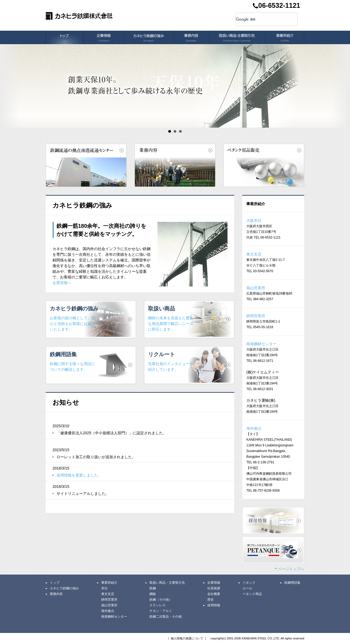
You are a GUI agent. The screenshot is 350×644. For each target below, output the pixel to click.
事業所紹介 (109, 583)
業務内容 (56, 594)
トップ (55, 583)
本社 (104, 588)
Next (343, 86)
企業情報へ (62, 283)
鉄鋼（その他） (161, 600)
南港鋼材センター (261, 344)
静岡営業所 (256, 316)
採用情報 (214, 605)
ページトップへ (289, 569)
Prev (7, 86)
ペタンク (249, 583)
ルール (247, 588)
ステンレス (157, 605)
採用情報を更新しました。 (79, 475)
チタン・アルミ (161, 611)
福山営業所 (256, 288)
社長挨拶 (214, 588)
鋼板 (153, 594)
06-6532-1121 (276, 6)
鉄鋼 (153, 588)
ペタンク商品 (252, 594)
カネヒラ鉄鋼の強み (64, 588)
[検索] (260, 19)
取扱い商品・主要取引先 (167, 583)
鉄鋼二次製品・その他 (166, 617)
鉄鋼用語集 (292, 583)
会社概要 (214, 594)
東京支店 (254, 254)
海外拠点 (254, 428)
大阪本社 (254, 220)
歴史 (211, 600)
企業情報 (214, 583)
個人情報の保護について (187, 638)
